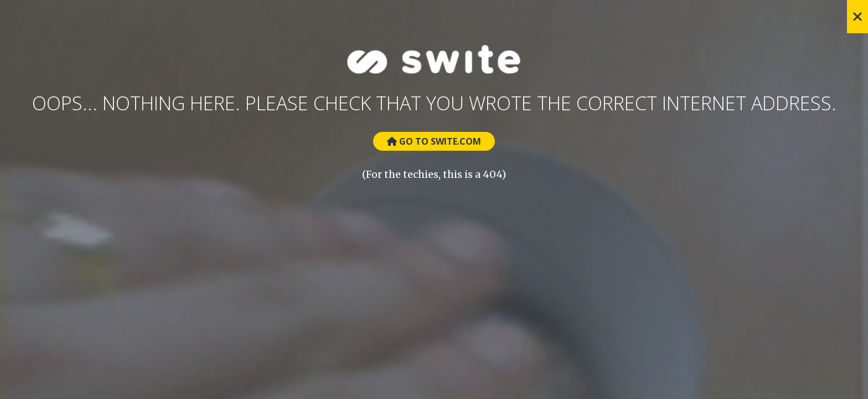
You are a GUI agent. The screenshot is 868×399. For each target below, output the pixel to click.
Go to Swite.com (434, 141)
